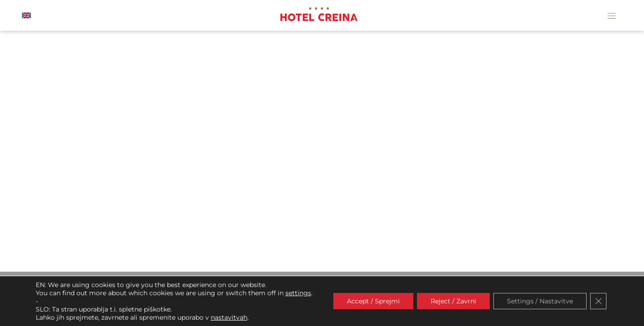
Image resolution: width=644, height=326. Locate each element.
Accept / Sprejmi (373, 301)
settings (298, 293)
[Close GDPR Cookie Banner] (598, 301)
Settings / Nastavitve (540, 301)
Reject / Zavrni (453, 301)
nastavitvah (229, 317)
